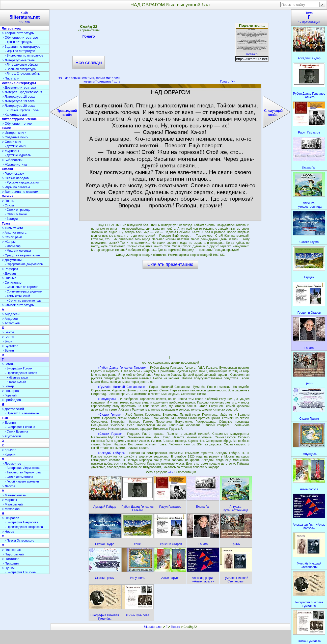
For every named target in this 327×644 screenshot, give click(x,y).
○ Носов (8, 532)
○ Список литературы (18, 305)
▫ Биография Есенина (20, 427)
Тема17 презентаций (309, 18)
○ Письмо (9, 278)
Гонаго (89, 37)
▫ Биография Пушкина (20, 572)
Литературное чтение (19, 119)
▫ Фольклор (13, 246)
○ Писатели (10, 78)
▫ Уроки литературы (19, 42)
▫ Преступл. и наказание (22, 413)
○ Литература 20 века (18, 106)
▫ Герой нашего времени (22, 481)
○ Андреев (10, 319)
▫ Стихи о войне (16, 214)
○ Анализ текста (14, 233)
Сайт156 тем (25, 18)
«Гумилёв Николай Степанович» (121, 387)
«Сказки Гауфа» (110, 434)
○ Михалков (11, 509)
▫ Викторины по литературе (24, 56)
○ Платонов (11, 559)
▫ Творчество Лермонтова (23, 472)
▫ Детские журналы (18, 155)
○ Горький (9, 395)
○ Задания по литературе (21, 47)
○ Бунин (8, 350)
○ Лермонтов (12, 463)
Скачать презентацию (170, 264)
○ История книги (14, 133)
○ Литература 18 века (18, 97)
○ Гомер (8, 386)
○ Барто (8, 337)
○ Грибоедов (11, 400)
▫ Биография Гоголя (19, 368)
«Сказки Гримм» (110, 415)
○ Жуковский (11, 436)
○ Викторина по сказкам (20, 192)
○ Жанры (9, 242)
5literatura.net (153, 627)
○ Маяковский (12, 504)
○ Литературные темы (19, 60)
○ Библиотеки (12, 160)
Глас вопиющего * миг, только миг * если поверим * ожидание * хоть (89, 80)
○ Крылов (9, 450)
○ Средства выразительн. (21, 255)
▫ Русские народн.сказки (22, 182)
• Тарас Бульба (17, 382)
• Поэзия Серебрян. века (23, 110)
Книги (6, 128)
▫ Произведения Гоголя (21, 373)
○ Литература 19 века (18, 101)
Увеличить (252, 53)
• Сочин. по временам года (24, 301)
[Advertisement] (170, 48)
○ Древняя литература (19, 87)
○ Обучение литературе (20, 37)
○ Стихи (8, 205)
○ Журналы (10, 151)
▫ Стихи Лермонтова (19, 477)
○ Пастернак (11, 550)
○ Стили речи (12, 237)
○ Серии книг (12, 142)
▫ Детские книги (16, 146)
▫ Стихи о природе (18, 210)
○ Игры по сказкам (16, 187)
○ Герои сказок (13, 173)
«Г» (171, 472)
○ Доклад (9, 273)
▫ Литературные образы (21, 65)
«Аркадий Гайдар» (111, 453)
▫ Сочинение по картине (22, 287)
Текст (6, 223)
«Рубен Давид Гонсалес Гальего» (122, 368)
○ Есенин (9, 423)
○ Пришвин (10, 563)
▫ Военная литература (20, 69)
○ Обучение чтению (17, 124)
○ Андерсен (11, 314)
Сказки (7, 169)
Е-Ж (5, 418)
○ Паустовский (13, 554)
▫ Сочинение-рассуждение (23, 291)
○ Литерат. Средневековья (22, 92)
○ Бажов (8, 332)
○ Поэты (8, 201)
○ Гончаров (10, 391)
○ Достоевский (13, 409)
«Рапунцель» (107, 399)
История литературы (19, 83)
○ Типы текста (12, 228)
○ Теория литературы (18, 33)
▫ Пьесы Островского (19, 541)
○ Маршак (9, 500)
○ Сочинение (12, 283)
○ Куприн (9, 454)
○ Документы (12, 260)
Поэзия (8, 196)
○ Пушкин (9, 568)
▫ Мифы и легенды (18, 251)
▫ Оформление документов (24, 264)
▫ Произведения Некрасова (24, 527)
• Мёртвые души (17, 378)
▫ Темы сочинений (17, 296)
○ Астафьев (11, 323)
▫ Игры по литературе (20, 51)
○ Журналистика (14, 164)
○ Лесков (9, 486)
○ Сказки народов (15, 178)
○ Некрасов (10, 518)
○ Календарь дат (15, 114)
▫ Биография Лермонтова (23, 468)
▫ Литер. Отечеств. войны (23, 74)
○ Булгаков (10, 346)
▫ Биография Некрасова (22, 522)
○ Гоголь (8, 364)
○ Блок (7, 341)
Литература (11, 28)
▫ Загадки (11, 219)
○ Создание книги (15, 137)
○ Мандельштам (14, 495)
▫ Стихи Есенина (16, 432)
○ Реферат (10, 269)
